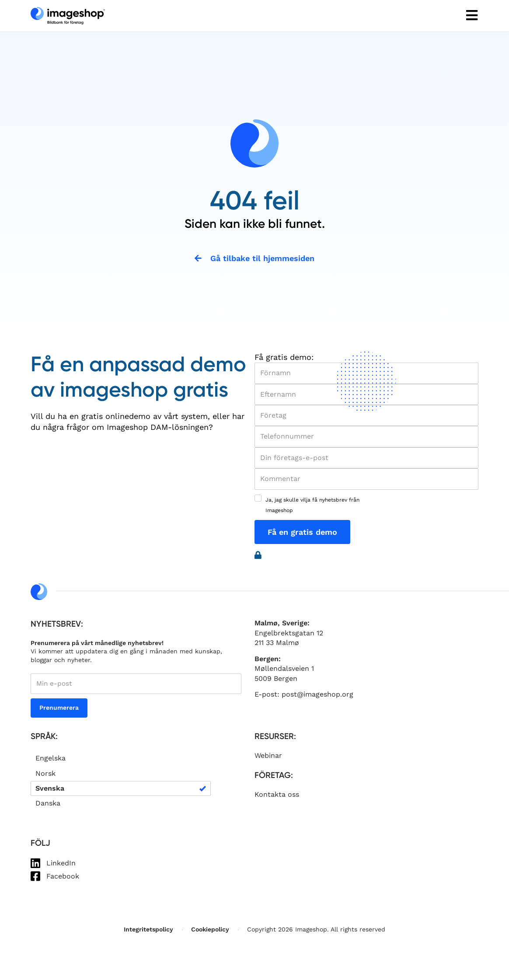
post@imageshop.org (317, 696)
